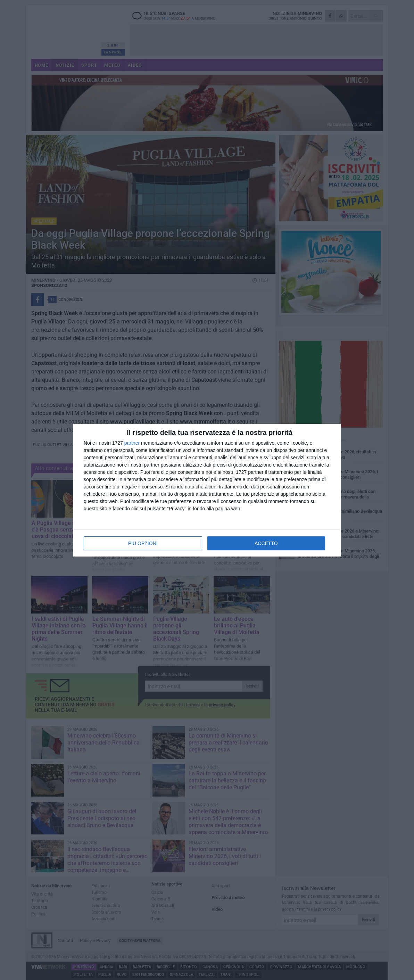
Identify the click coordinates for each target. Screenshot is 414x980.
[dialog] (207, 490)
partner (132, 443)
